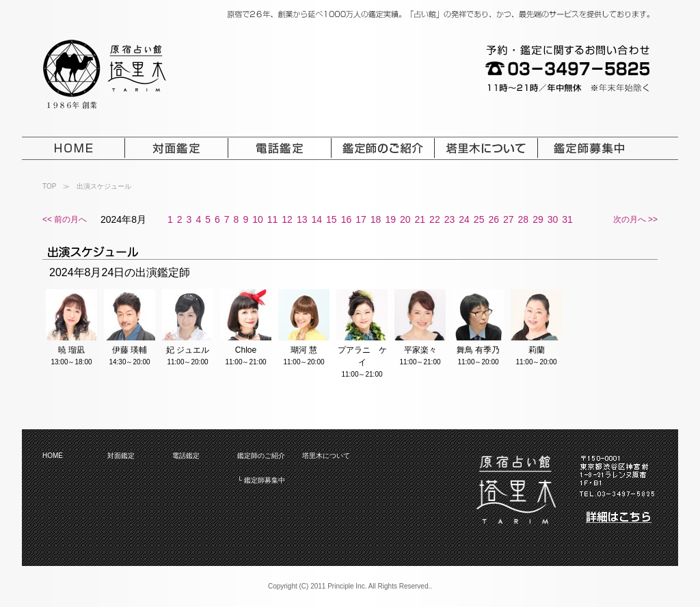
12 (287, 219)
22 (435, 219)
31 (567, 219)
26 (494, 219)
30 (553, 219)
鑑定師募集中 (265, 480)
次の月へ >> (635, 219)
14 (317, 219)
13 (302, 219)
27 (509, 219)
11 (273, 219)
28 (524, 219)
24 (464, 219)
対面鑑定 (121, 456)
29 (538, 219)
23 (450, 219)
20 (405, 219)
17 (361, 219)
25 (479, 219)
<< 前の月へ (65, 219)
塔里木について (326, 456)
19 (390, 219)
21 (420, 219)
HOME (53, 456)
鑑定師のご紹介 (261, 456)
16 (347, 219)
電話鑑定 (186, 456)
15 (332, 219)
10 (258, 219)
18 (376, 219)
